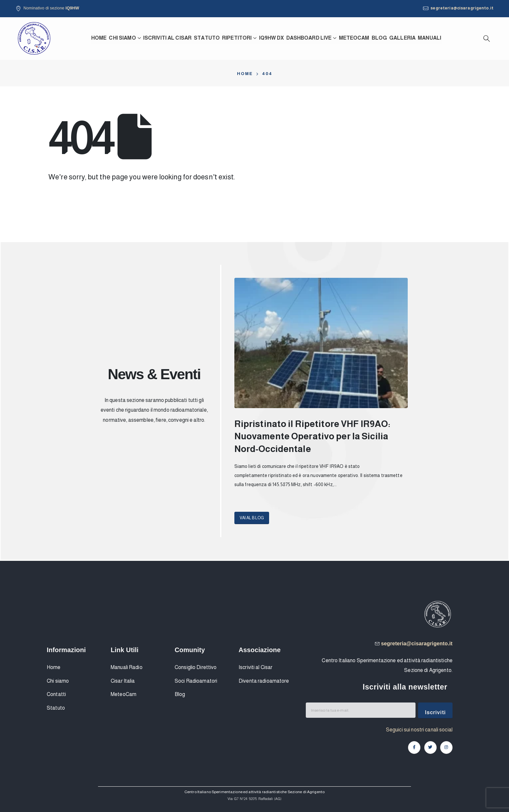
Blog (379, 38)
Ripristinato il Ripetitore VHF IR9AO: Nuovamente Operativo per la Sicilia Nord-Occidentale (313, 436)
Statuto (207, 38)
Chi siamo (122, 38)
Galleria (402, 38)
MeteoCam (354, 38)
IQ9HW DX (272, 38)
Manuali (429, 38)
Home (99, 38)
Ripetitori (237, 38)
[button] (252, 518)
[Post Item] (321, 343)
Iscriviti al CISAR (167, 38)
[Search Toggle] (487, 38)
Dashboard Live (309, 38)
